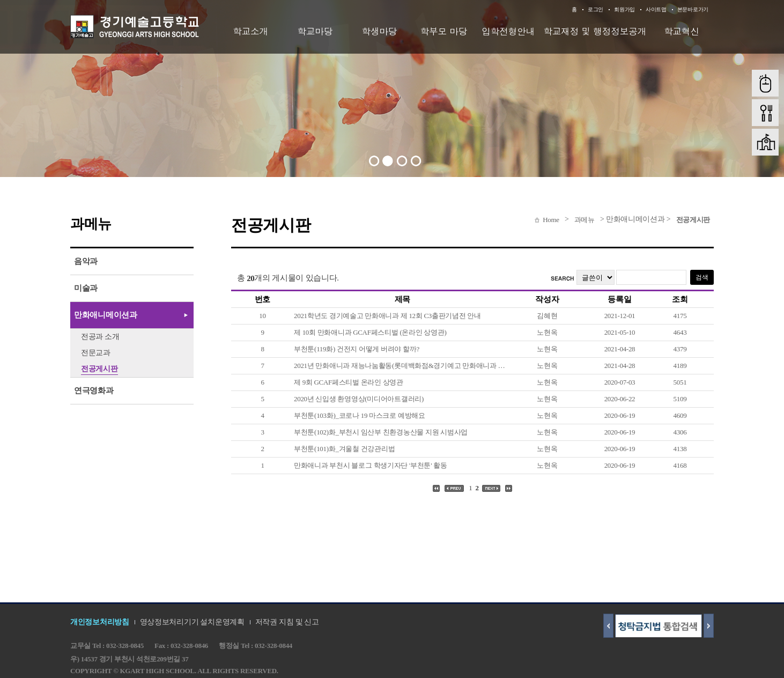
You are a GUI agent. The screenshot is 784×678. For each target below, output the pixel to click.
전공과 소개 (100, 337)
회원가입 (624, 9)
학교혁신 (682, 31)
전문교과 (96, 353)
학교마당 (315, 31)
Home (551, 220)
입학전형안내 (508, 31)
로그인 (596, 9)
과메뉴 (585, 220)
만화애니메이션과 (106, 315)
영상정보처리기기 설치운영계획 (192, 622)
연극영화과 (94, 390)
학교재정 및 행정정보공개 (595, 31)
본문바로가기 (693, 9)
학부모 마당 (444, 31)
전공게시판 (693, 220)
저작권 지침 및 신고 (287, 622)
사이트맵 (656, 9)
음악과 (86, 261)
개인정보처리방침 (100, 622)
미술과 (86, 288)
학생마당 (379, 31)
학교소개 (250, 31)
